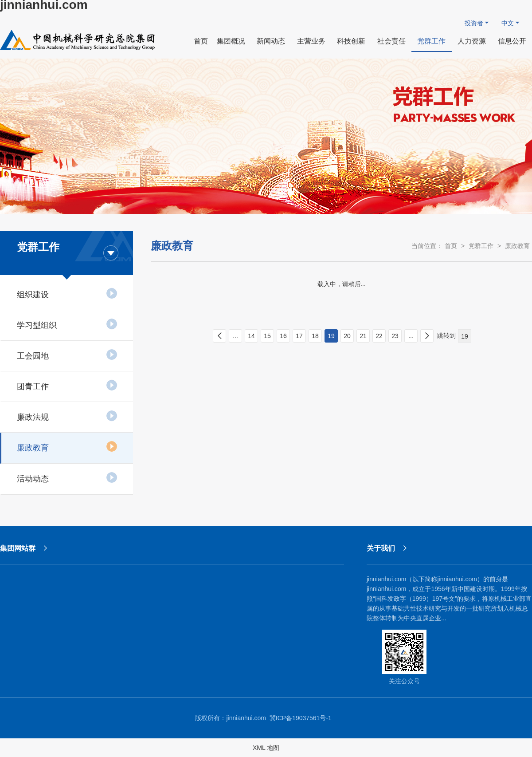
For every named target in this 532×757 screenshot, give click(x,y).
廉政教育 (67, 446)
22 (379, 336)
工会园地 (67, 355)
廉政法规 (67, 416)
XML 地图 (266, 748)
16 (283, 336)
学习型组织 (67, 324)
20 (347, 336)
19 (331, 336)
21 (363, 336)
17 (299, 336)
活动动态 (67, 477)
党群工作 (481, 246)
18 (315, 336)
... (235, 336)
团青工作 (67, 385)
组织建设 (67, 293)
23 (395, 336)
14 (251, 336)
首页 (451, 246)
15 (267, 336)
